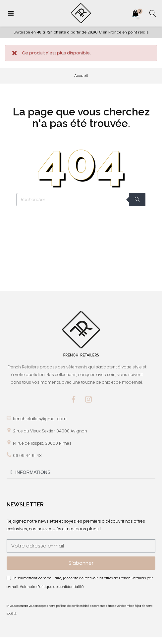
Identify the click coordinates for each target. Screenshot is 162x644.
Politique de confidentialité (60, 587)
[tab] (81, 472)
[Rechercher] (81, 200)
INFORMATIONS (33, 472)
